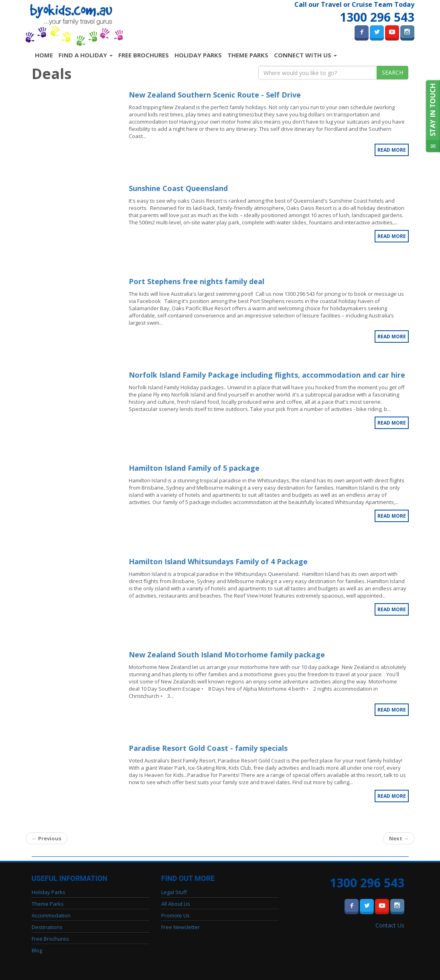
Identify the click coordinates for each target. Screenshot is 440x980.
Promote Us (175, 915)
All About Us (176, 904)
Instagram (407, 32)
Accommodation (51, 915)
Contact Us (390, 925)
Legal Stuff (174, 892)
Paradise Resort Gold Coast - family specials (208, 748)
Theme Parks (248, 55)
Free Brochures (144, 55)
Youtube (392, 32)
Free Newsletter (180, 927)
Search (392, 72)
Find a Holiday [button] (86, 55)
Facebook (362, 32)
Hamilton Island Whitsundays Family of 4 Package (218, 561)
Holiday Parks (198, 55)
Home (45, 55)
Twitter (377, 32)
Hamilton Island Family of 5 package (194, 468)
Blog (37, 950)
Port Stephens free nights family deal (197, 281)
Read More (392, 150)
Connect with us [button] (305, 55)
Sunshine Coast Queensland (178, 188)
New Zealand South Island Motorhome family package (227, 655)
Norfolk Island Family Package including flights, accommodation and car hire (267, 375)
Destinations (47, 927)
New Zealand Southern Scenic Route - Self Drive (215, 95)
